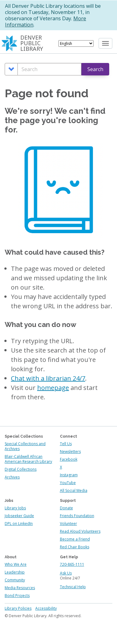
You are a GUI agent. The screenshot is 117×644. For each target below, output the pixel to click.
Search (95, 69)
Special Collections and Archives (25, 446)
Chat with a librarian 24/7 (48, 378)
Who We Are (16, 564)
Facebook (69, 459)
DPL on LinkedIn (19, 524)
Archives (12, 477)
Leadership (15, 572)
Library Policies (18, 608)
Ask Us (66, 573)
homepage (53, 388)
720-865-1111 (72, 564)
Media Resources (20, 588)
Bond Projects (17, 596)
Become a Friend (75, 539)
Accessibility (46, 608)
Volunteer (68, 524)
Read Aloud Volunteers (80, 531)
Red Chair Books (75, 547)
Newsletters (70, 452)
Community (15, 580)
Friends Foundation (77, 516)
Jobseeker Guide (19, 516)
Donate (66, 508)
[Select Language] (76, 43)
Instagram (69, 475)
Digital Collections (21, 469)
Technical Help (73, 587)
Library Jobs (15, 508)
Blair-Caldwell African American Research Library (28, 459)
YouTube (68, 483)
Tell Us (66, 444)
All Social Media (74, 490)
